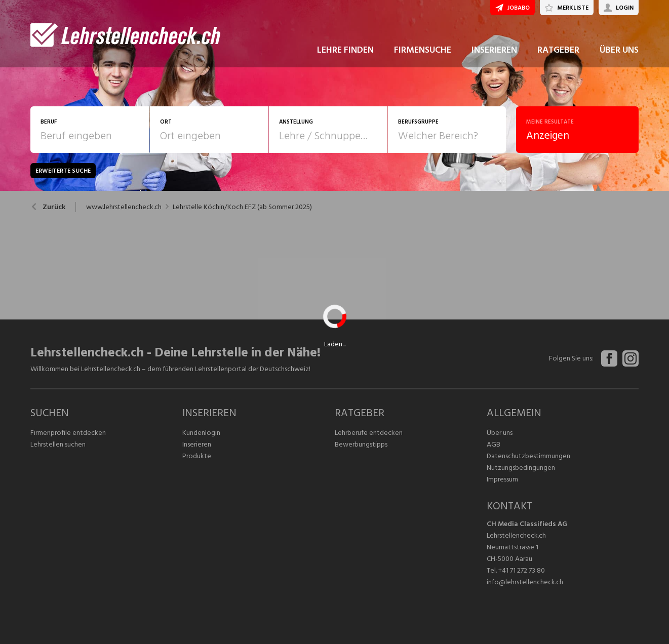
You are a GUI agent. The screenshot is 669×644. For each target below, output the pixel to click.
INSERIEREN (494, 50)
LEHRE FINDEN (345, 50)
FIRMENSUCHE (423, 50)
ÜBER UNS (619, 50)
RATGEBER (558, 50)
